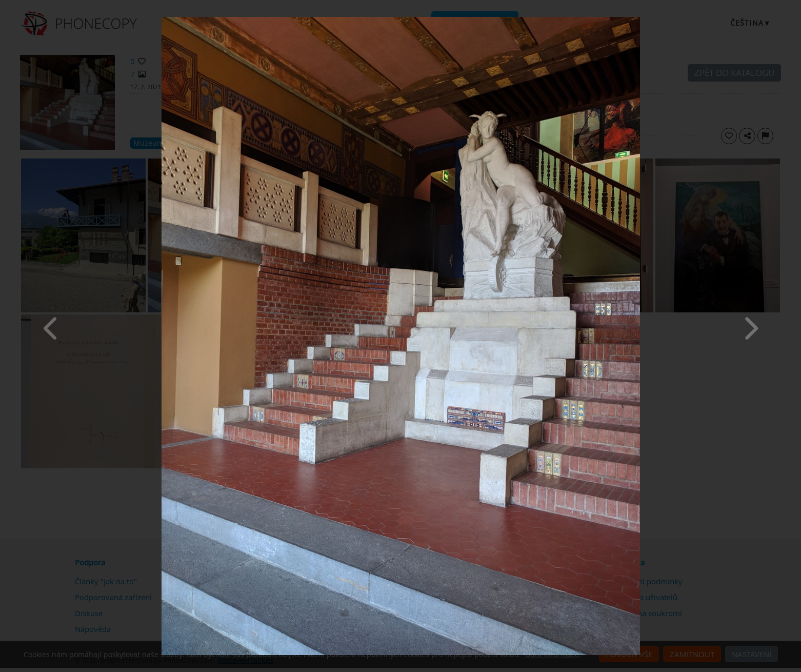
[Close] (637, 19)
